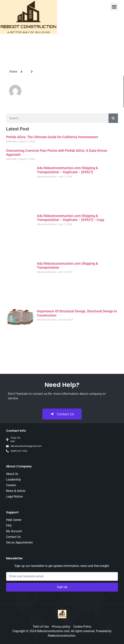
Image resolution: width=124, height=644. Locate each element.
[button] (114, 7)
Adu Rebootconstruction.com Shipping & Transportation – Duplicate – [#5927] (67, 170)
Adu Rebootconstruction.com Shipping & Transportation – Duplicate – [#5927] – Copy (71, 218)
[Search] (113, 118)
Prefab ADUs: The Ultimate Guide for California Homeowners (52, 137)
